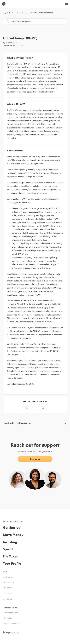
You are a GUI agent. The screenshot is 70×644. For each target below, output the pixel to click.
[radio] (27, 408)
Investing (17, 13)
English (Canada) (12, 633)
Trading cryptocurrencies (30, 13)
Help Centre (7, 13)
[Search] (35, 21)
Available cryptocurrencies (43, 13)
